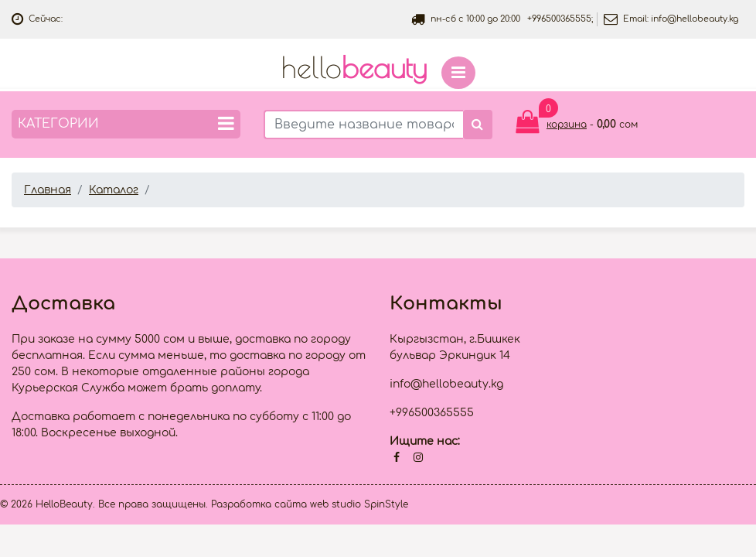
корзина (567, 125)
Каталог (114, 190)
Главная (48, 190)
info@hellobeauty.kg (695, 19)
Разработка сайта (259, 504)
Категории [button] (126, 123)
